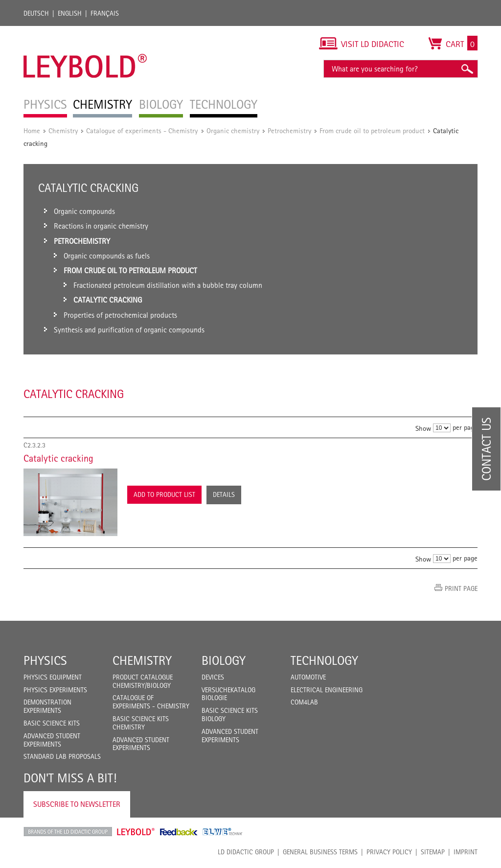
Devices (213, 677)
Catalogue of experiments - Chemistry (143, 130)
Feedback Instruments (179, 832)
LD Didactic (68, 832)
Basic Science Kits (52, 723)
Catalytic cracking (58, 458)
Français (105, 13)
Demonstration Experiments (47, 706)
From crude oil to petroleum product (372, 130)
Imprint (466, 852)
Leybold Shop (136, 832)
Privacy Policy (389, 852)
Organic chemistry (233, 130)
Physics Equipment (53, 677)
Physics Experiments (55, 690)
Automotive (308, 677)
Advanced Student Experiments (52, 740)
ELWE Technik (223, 832)
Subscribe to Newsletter (77, 804)
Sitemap (433, 852)
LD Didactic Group (246, 852)
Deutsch (36, 13)
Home (32, 130)
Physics (45, 660)
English (70, 13)
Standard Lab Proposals (62, 756)
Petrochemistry (289, 130)
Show (423, 428)
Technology (324, 660)
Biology (224, 660)
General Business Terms (320, 852)
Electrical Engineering (327, 690)
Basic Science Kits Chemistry (141, 723)
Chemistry (63, 130)
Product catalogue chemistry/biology (143, 681)
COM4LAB (304, 702)
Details (224, 494)
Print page (461, 588)
